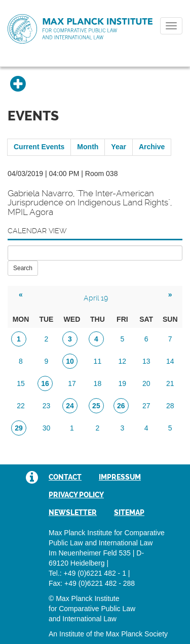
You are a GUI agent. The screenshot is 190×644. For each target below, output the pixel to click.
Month (88, 147)
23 (47, 406)
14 (170, 361)
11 (98, 361)
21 (170, 383)
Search (23, 268)
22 (21, 406)
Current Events (39, 147)
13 (146, 361)
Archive (152, 147)
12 (123, 361)
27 (146, 406)
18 (98, 383)
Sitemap (129, 512)
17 (72, 383)
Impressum (120, 477)
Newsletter (73, 512)
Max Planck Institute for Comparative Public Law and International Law (80, 29)
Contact (65, 477)
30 (47, 428)
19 (123, 383)
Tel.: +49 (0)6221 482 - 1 (87, 573)
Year (119, 147)
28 (170, 406)
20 (146, 383)
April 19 (96, 298)
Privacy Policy (76, 495)
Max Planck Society (137, 634)
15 (21, 383)
